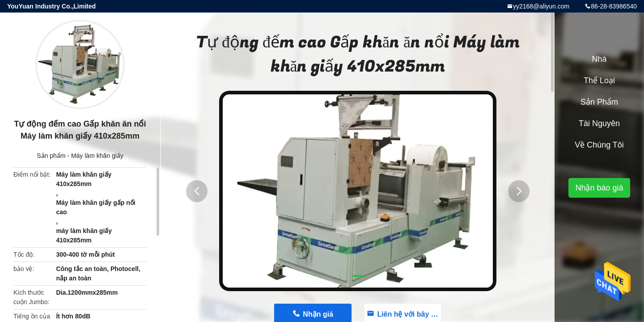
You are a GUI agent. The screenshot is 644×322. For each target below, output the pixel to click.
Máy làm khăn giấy (97, 156)
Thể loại (599, 80)
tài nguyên (599, 123)
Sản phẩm (51, 156)
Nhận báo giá (599, 188)
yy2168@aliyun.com (541, 6)
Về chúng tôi (599, 145)
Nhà (599, 59)
